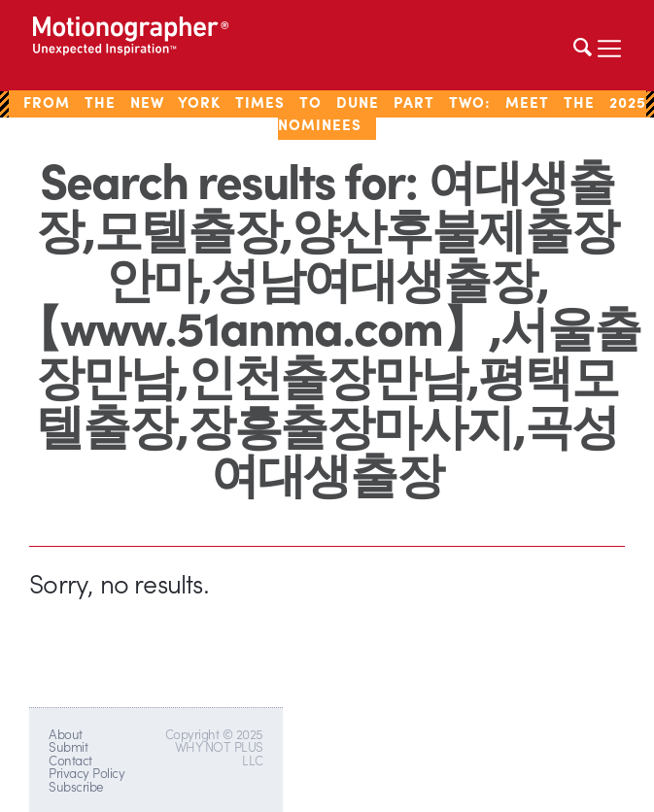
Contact (70, 760)
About (65, 734)
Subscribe (75, 786)
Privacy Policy (86, 773)
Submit (68, 746)
